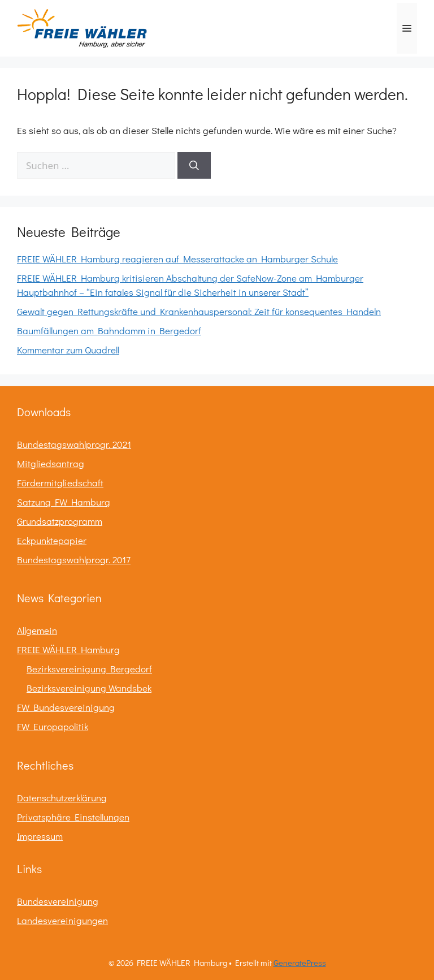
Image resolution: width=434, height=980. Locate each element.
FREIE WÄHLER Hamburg (68, 649)
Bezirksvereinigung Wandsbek (89, 688)
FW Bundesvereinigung (66, 707)
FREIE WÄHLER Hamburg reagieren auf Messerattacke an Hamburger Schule (177, 259)
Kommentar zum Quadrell (68, 350)
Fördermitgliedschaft (60, 483)
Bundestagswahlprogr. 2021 (74, 444)
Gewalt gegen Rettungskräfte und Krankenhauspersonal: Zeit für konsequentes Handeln (199, 311)
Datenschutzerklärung (62, 798)
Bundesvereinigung (58, 901)
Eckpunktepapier (52, 540)
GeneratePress (300, 962)
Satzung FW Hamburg (64, 502)
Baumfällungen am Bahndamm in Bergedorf (109, 331)
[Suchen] (194, 166)
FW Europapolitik (53, 726)
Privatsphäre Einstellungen (73, 817)
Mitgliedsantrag (51, 463)
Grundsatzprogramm (60, 521)
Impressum (40, 836)
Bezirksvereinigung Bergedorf (89, 669)
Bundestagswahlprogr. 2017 (74, 560)
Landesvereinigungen (62, 920)
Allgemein (37, 630)
